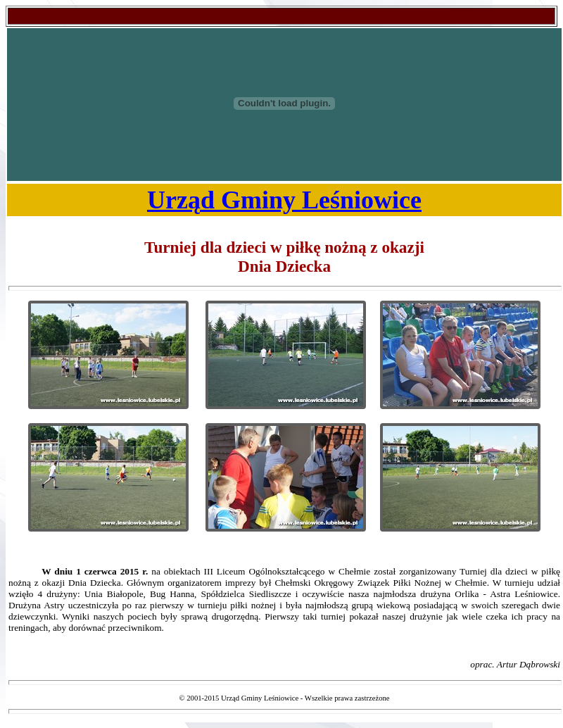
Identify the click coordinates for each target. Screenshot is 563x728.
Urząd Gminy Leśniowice (284, 200)
